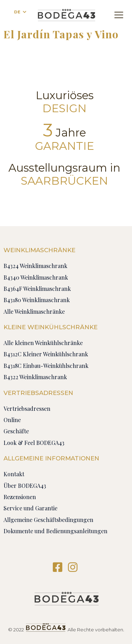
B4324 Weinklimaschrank (35, 266)
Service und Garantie (30, 508)
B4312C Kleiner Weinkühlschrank (46, 354)
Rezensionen (20, 497)
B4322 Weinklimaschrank (35, 377)
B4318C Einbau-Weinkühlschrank (46, 366)
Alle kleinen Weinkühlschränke (43, 343)
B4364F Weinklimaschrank (37, 289)
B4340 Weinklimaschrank (36, 277)
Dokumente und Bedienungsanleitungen (55, 531)
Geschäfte (16, 431)
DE (17, 12)
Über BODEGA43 (25, 486)
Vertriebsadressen (27, 409)
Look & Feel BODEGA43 (34, 443)
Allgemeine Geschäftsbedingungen (48, 520)
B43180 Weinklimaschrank (37, 300)
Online (12, 420)
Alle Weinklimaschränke (34, 311)
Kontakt (14, 474)
